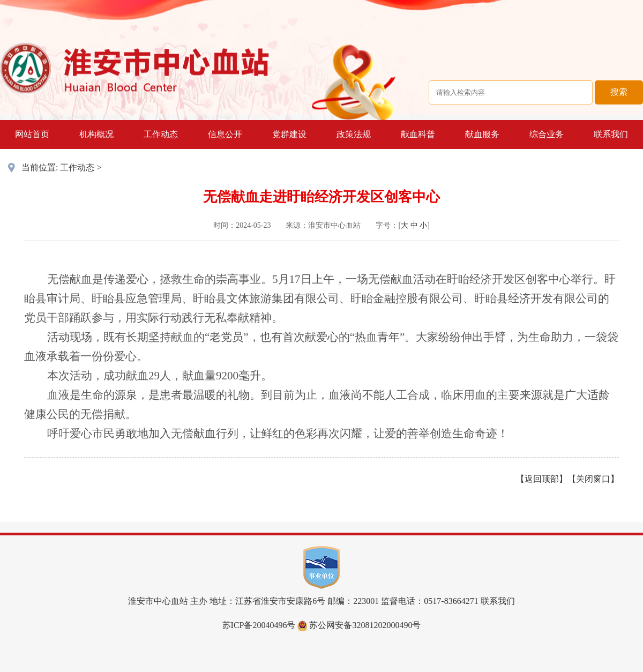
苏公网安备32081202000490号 (359, 625)
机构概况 (96, 134)
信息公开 (225, 134)
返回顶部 (542, 479)
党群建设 (289, 134)
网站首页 (32, 134)
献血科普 (418, 134)
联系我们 (611, 134)
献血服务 (482, 134)
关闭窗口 (593, 479)
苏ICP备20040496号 (259, 625)
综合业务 (547, 134)
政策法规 (354, 134)
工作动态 (161, 134)
